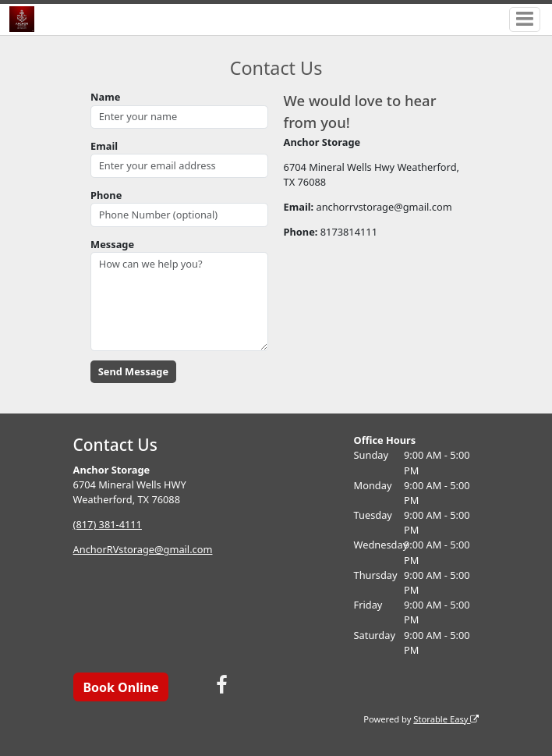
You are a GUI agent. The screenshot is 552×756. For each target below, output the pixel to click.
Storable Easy (446, 719)
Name (105, 97)
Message (112, 244)
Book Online (120, 687)
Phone (106, 195)
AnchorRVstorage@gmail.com (143, 549)
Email (104, 146)
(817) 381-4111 (108, 524)
